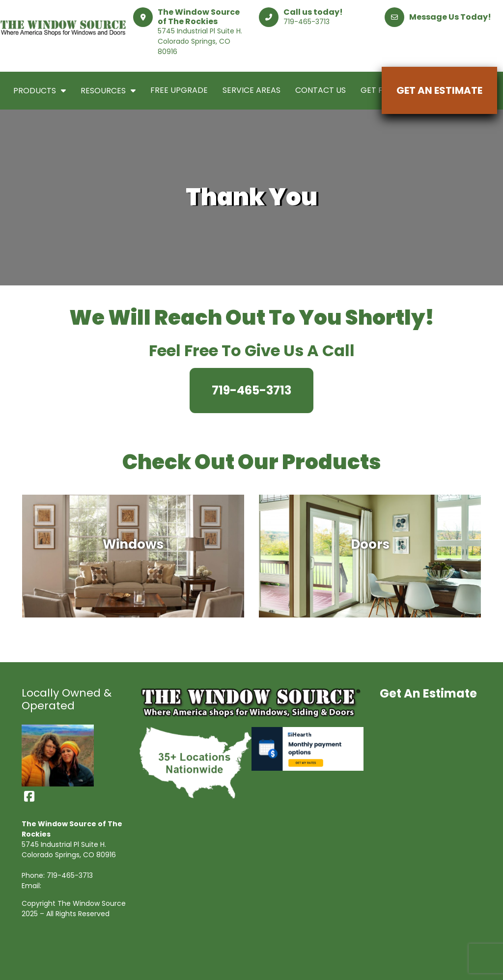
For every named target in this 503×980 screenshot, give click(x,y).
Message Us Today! (450, 17)
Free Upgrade (179, 90)
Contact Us (321, 90)
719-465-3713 (307, 22)
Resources (108, 91)
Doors (370, 546)
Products (40, 91)
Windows (133, 546)
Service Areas (251, 90)
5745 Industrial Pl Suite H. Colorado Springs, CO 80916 (200, 41)
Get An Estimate (439, 90)
